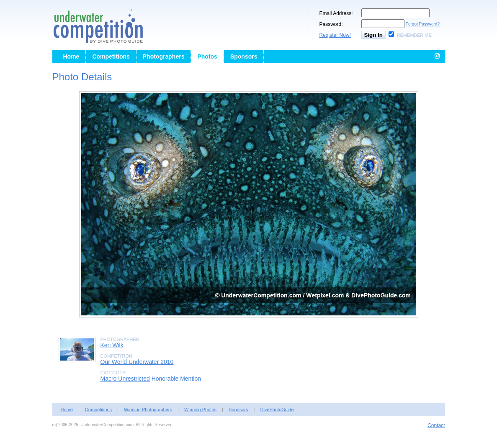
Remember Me (414, 35)
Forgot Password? (423, 24)
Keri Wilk (112, 345)
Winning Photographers (148, 410)
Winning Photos (200, 410)
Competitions (111, 56)
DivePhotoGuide (277, 410)
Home (71, 56)
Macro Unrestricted (125, 379)
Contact (436, 425)
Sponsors (244, 56)
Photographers (164, 56)
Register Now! (335, 35)
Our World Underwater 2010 (137, 362)
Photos (207, 56)
